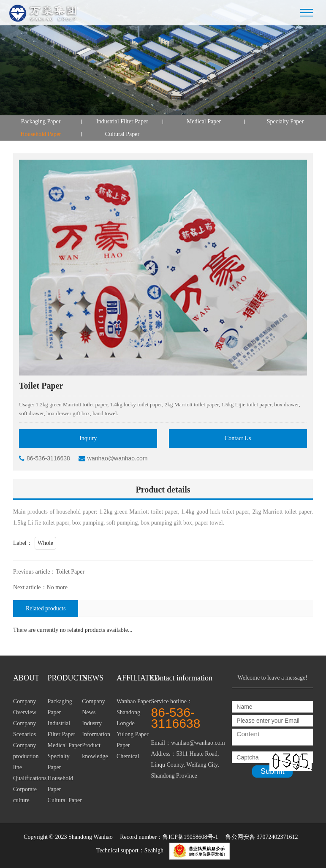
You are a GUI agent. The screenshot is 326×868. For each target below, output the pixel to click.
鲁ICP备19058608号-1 (190, 837)
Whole (45, 543)
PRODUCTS (65, 678)
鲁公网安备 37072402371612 (262, 837)
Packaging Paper (41, 121)
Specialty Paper (285, 121)
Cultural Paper (122, 134)
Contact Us (238, 438)
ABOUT (26, 678)
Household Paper (41, 134)
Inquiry (88, 438)
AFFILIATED (134, 678)
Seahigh (154, 850)
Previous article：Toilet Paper (49, 572)
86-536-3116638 (45, 458)
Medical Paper (204, 121)
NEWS (93, 678)
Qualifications (30, 778)
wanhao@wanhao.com (113, 458)
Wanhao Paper (134, 701)
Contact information (182, 678)
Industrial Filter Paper (122, 121)
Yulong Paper (133, 734)
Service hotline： (192, 714)
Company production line (26, 756)
